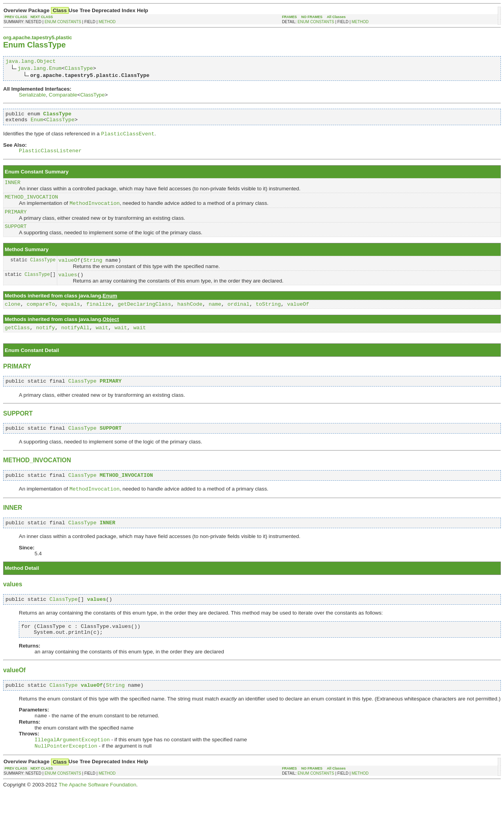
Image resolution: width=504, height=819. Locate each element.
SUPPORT (16, 237)
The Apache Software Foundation (97, 813)
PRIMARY (16, 221)
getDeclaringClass (144, 318)
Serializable (32, 96)
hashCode (190, 318)
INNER (13, 189)
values (68, 288)
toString (268, 318)
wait (102, 343)
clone (13, 318)
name (215, 318)
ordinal (238, 318)
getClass (17, 343)
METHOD (107, 22)
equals (71, 318)
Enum (37, 123)
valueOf (69, 272)
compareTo (41, 318)
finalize (99, 318)
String (93, 272)
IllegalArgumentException (72, 767)
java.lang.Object (31, 62)
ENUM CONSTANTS (63, 22)
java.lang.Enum (40, 69)
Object (111, 334)
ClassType (79, 69)
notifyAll (75, 343)
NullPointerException (66, 774)
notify (45, 343)
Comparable (63, 96)
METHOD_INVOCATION (31, 204)
